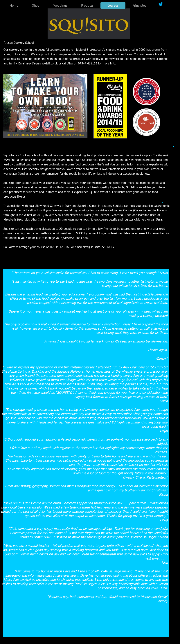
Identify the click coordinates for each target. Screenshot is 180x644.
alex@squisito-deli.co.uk (42, 64)
